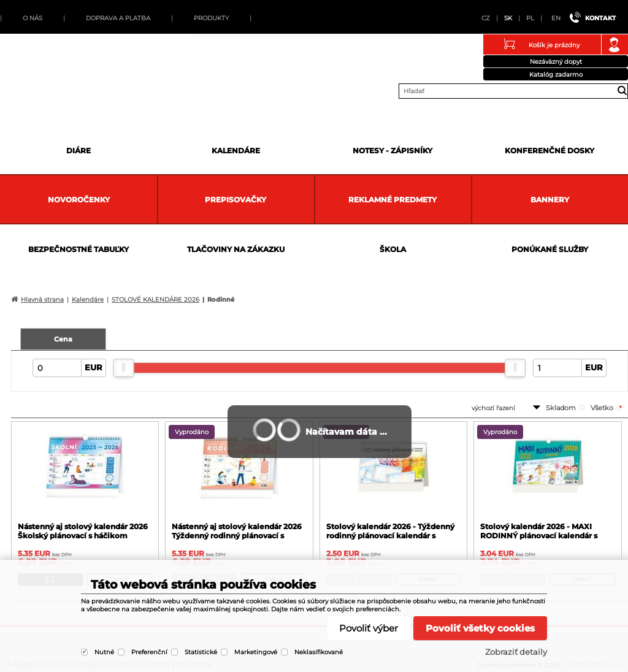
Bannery (550, 200)
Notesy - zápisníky (392, 151)
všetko (602, 408)
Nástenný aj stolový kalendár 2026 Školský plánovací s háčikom (83, 531)
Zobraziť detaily (516, 652)
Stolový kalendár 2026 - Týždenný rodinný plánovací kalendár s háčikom (390, 536)
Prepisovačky (235, 200)
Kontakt (600, 18)
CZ (486, 18)
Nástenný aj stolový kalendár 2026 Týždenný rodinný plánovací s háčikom (237, 536)
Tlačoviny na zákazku (236, 249)
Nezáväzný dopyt (556, 62)
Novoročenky (79, 200)
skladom (561, 408)
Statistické (201, 652)
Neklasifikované (319, 652)
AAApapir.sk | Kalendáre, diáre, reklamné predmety (25, 64)
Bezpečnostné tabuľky (78, 249)
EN (556, 18)
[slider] (124, 368)
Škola (393, 249)
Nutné (104, 652)
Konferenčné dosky (549, 151)
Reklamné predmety (392, 200)
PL (530, 18)
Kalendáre (236, 151)
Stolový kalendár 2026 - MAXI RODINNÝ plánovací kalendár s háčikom (539, 536)
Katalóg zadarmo (556, 74)
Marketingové (256, 652)
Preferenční (149, 652)
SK (508, 18)
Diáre (78, 151)
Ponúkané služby (550, 249)
